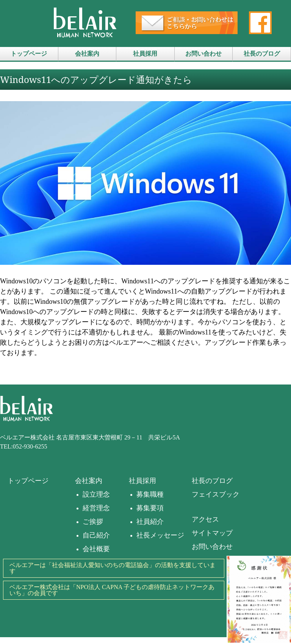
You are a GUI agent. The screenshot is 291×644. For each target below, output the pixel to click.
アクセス (205, 519)
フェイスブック (216, 494)
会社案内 (87, 54)
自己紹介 (96, 535)
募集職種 (150, 494)
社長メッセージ (160, 535)
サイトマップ (212, 533)
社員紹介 (150, 522)
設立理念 (96, 494)
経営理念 (96, 508)
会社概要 (96, 549)
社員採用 (145, 54)
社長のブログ (262, 54)
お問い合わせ (203, 54)
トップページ (29, 54)
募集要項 (150, 508)
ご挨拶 (93, 522)
